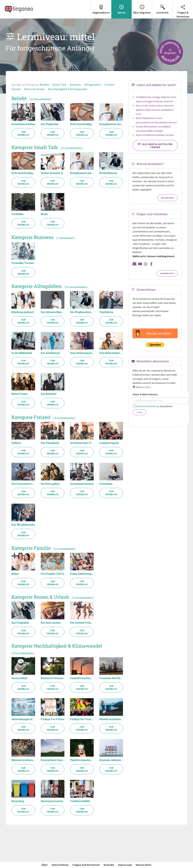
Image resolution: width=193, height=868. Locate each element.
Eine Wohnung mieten (82, 353)
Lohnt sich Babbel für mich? (156, 85)
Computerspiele (109, 443)
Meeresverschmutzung (23, 760)
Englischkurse (101, 7)
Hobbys (16, 443)
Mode (44, 214)
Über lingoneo (142, 7)
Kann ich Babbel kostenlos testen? (155, 135)
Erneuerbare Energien (53, 760)
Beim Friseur (20, 394)
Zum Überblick (23, 133)
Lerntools (162, 7)
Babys (15, 574)
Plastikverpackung (82, 760)
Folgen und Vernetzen (86, 865)
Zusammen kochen (23, 124)
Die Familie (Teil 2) (52, 574)
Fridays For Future (53, 719)
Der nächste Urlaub (82, 623)
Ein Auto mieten (51, 623)
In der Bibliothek (22, 353)
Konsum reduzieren (111, 760)
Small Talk (59, 85)
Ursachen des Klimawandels (111, 678)
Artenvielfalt (19, 678)
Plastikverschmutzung (111, 719)
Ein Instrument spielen (23, 484)
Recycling (18, 801)
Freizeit (109, 85)
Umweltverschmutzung (82, 678)
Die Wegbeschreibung (82, 312)
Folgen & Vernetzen (183, 9)
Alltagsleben (93, 85)
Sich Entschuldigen (82, 124)
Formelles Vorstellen (23, 263)
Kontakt (109, 865)
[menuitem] (101, 9)
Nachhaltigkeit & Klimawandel (68, 89)
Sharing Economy (52, 801)
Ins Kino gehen (50, 484)
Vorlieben (18, 214)
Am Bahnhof (49, 394)
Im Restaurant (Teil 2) (82, 443)
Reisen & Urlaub (34, 89)
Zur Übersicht (167, 273)
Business (75, 85)
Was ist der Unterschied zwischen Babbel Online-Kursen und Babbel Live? (155, 110)
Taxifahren (106, 312)
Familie (16, 89)
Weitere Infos (168, 198)
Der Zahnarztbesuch (53, 312)
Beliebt (44, 85)
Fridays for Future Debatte (82, 719)
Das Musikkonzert (23, 525)
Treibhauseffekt (80, 801)
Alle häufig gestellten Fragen (155, 146)
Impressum (125, 865)
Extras (121, 7)
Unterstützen (60, 865)
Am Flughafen (50, 124)
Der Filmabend (50, 443)
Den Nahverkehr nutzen (111, 353)
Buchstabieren (108, 173)
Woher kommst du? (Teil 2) (53, 173)
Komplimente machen (111, 124)
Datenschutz (144, 865)
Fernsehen (106, 484)
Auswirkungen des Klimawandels (23, 719)
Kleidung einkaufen (23, 312)
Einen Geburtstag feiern (82, 574)
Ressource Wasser (52, 678)
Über (45, 865)
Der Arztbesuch (50, 353)
